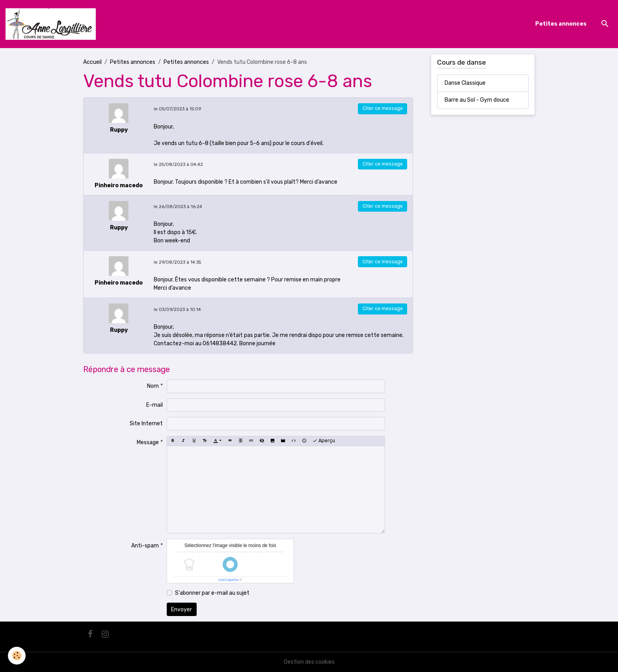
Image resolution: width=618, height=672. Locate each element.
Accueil (92, 62)
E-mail (154, 405)
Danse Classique (465, 83)
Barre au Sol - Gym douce (477, 100)
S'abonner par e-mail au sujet (212, 593)
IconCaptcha (228, 580)
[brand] (52, 24)
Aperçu (324, 441)
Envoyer (181, 610)
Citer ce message (383, 108)
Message (148, 442)
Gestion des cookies (309, 662)
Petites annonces (561, 24)
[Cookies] (17, 656)
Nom (153, 386)
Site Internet (146, 423)
